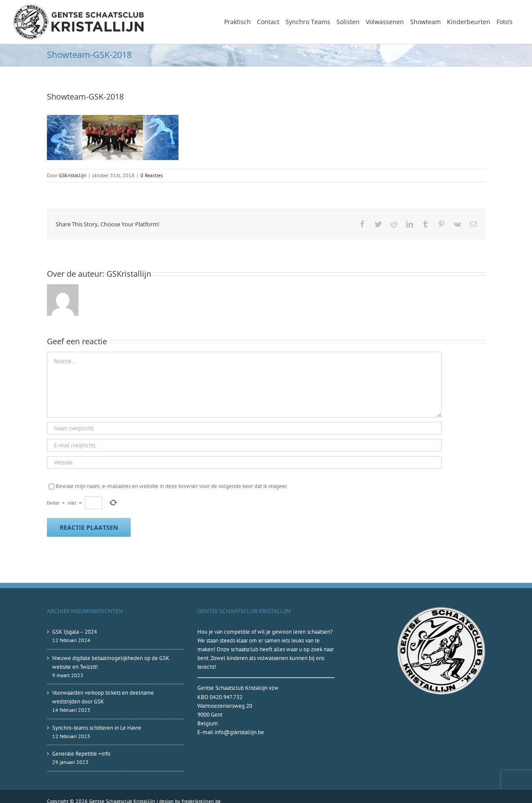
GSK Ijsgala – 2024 (75, 632)
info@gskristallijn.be (239, 732)
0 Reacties (152, 175)
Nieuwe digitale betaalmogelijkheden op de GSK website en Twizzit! (111, 662)
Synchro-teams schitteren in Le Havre (97, 728)
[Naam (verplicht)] (244, 428)
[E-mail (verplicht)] (244, 445)
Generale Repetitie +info (81, 754)
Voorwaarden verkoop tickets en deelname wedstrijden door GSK (103, 697)
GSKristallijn (73, 175)
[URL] (244, 462)
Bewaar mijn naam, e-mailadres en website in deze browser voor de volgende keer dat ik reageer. (172, 486)
